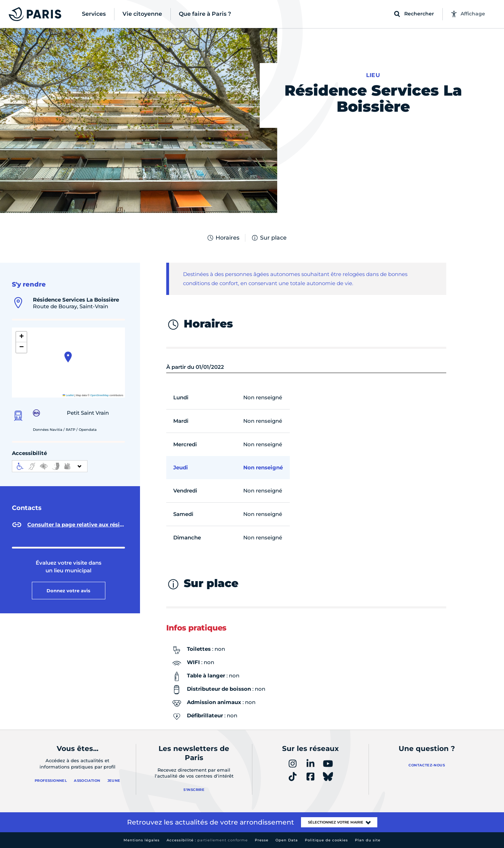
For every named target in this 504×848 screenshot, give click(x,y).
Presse (262, 840)
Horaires (223, 238)
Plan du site (368, 840)
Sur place (269, 238)
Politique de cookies (326, 840)
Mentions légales (142, 840)
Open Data (287, 840)
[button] (68, 357)
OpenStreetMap (100, 395)
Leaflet (68, 395)
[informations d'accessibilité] (50, 466)
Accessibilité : (207, 840)
